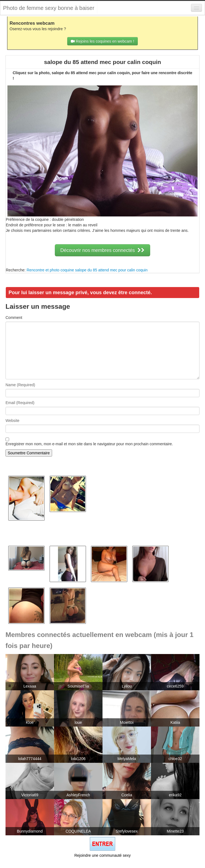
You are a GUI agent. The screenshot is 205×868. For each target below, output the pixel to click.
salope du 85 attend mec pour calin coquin (111, 270)
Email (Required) (20, 403)
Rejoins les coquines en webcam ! (102, 41)
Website (12, 421)
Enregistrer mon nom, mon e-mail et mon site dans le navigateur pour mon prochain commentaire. (89, 444)
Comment (14, 318)
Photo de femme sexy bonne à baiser (49, 8)
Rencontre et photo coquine (50, 270)
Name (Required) (20, 385)
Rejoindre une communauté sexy (103, 855)
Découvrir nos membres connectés (102, 250)
